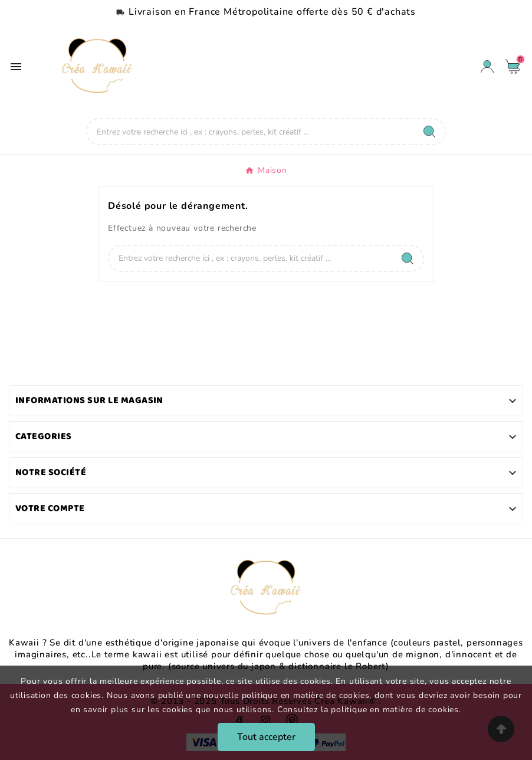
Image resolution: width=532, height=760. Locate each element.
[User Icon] (487, 67)
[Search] (429, 132)
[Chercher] (251, 132)
